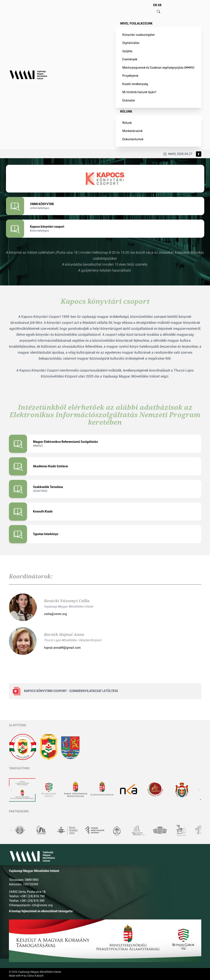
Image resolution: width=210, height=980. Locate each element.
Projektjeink (130, 76)
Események (130, 59)
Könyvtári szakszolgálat (139, 35)
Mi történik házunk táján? (139, 92)
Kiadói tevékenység (135, 84)
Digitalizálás (131, 43)
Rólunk (126, 111)
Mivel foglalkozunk (136, 23)
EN (155, 5)
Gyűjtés (127, 51)
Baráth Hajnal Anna (64, 634)
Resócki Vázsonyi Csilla (67, 601)
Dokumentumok (133, 139)
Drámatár (129, 100)
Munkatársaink (132, 131)
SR (160, 5)
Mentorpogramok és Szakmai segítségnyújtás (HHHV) (158, 68)
